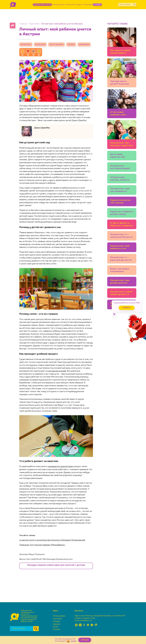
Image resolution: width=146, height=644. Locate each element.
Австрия (71, 44)
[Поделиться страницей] (13, 26)
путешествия (84, 44)
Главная (23, 24)
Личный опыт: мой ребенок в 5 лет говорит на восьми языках (120, 248)
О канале (57, 629)
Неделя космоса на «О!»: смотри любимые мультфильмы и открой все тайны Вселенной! (120, 202)
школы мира (40, 44)
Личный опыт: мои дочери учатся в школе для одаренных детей (122, 282)
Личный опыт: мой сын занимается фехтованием (120, 190)
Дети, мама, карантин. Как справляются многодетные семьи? (121, 156)
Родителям (70, 5)
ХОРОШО (85, 640)
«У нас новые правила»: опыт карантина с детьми (121, 114)
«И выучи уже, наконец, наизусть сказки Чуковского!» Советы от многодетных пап (121, 179)
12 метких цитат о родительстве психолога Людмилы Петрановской (52, 540)
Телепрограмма (58, 5)
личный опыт (26, 44)
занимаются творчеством (60, 467)
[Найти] (135, 5)
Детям (56, 627)
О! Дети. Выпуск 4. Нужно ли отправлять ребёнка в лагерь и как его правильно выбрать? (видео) (122, 225)
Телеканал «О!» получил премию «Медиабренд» (42, 545)
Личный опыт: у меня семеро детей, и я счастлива (121, 293)
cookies (74, 641)
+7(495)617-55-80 (89, 618)
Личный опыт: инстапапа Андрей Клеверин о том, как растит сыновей (121, 167)
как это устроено (56, 44)
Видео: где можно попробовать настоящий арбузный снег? (121, 271)
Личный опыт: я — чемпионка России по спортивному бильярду (121, 236)
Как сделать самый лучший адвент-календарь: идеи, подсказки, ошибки (120, 52)
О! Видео (97, 5)
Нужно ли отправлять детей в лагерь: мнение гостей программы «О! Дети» (122, 213)
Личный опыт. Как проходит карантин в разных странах (122, 145)
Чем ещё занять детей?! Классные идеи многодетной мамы (120, 83)
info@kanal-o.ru (86, 621)
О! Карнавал (88, 5)
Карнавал (57, 624)
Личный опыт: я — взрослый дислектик (121, 259)
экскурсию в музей (57, 371)
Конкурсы (78, 5)
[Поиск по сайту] (125, 5)
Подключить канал (42, 5)
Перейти (127, 308)
